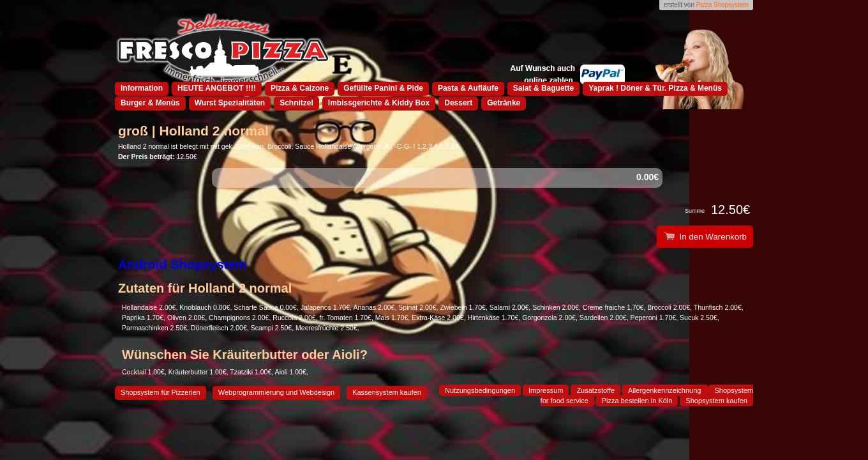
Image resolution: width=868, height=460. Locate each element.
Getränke (504, 103)
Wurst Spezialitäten (230, 103)
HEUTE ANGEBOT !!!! (217, 88)
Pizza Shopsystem (722, 5)
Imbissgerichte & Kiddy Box (379, 103)
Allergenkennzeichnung (665, 390)
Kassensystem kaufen (387, 392)
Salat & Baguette (543, 88)
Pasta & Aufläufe (468, 88)
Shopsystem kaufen (716, 401)
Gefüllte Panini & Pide (383, 88)
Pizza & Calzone (300, 88)
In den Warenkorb (705, 237)
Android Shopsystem (182, 264)
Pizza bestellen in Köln (637, 401)
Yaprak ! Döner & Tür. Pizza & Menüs (655, 88)
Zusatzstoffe (595, 390)
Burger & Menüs (150, 103)
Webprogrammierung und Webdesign (276, 392)
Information (142, 88)
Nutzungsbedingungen (480, 390)
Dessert (458, 103)
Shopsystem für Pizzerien (161, 392)
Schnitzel (296, 103)
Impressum (546, 390)
